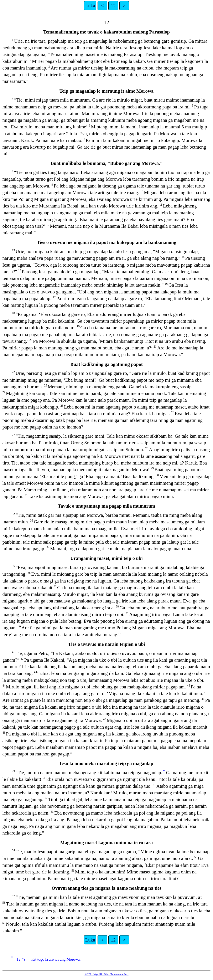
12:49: (22, 959)
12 (113, 6)
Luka (90, 6)
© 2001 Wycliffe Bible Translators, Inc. (106, 974)
